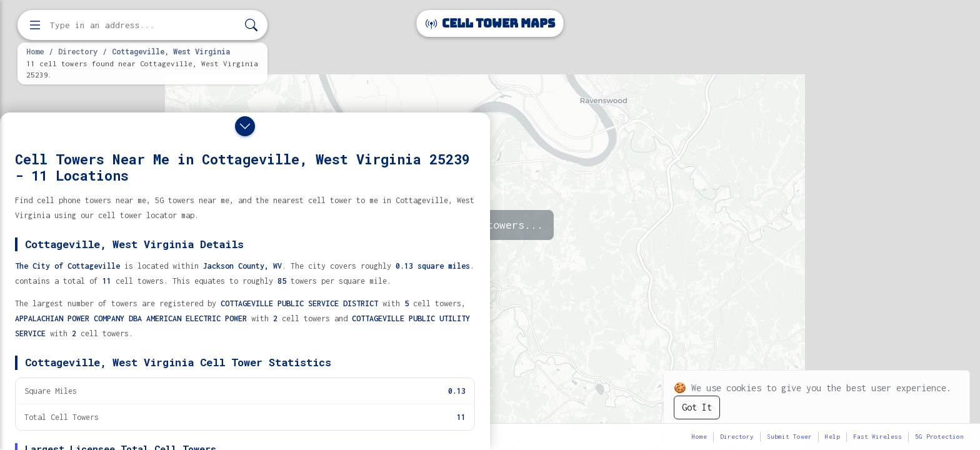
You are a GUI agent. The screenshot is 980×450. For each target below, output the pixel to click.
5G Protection (939, 437)
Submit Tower (789, 437)
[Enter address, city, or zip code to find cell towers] (144, 25)
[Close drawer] (245, 126)
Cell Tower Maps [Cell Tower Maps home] (490, 23)
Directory (78, 51)
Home (35, 51)
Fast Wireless (877, 437)
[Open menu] (35, 25)
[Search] (251, 25)
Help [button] (832, 437)
